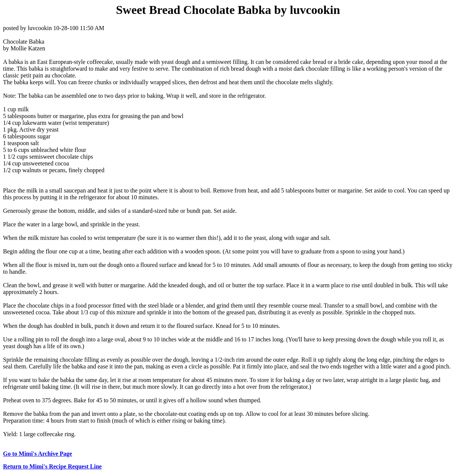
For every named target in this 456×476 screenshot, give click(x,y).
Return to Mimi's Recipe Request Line (52, 466)
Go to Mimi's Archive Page (38, 454)
